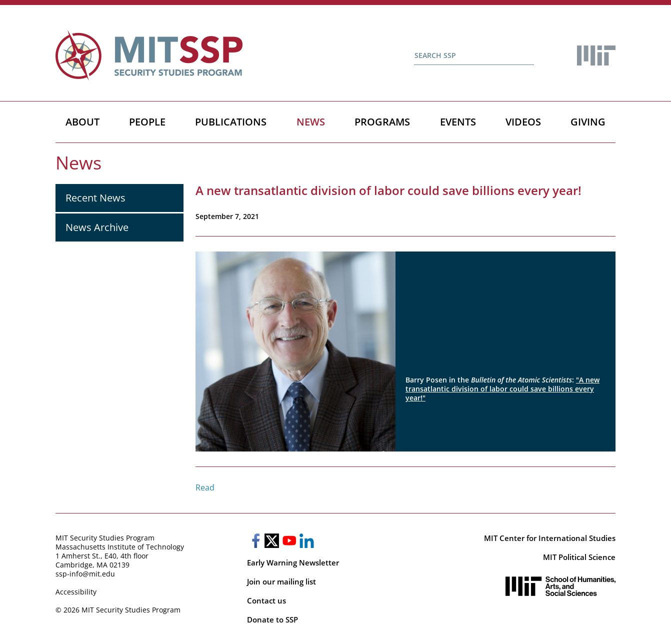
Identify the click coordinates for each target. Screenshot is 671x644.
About (82, 122)
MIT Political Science (579, 557)
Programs (382, 122)
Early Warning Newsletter (293, 562)
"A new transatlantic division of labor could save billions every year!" (502, 389)
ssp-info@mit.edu (85, 574)
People (147, 122)
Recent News (95, 198)
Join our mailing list (281, 581)
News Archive (97, 227)
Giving (588, 122)
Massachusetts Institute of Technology (120, 547)
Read (205, 487)
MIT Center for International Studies (550, 538)
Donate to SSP (272, 619)
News (311, 122)
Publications (231, 122)
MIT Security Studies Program (105, 538)
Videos (523, 122)
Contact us (266, 600)
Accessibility (76, 592)
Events (458, 122)
